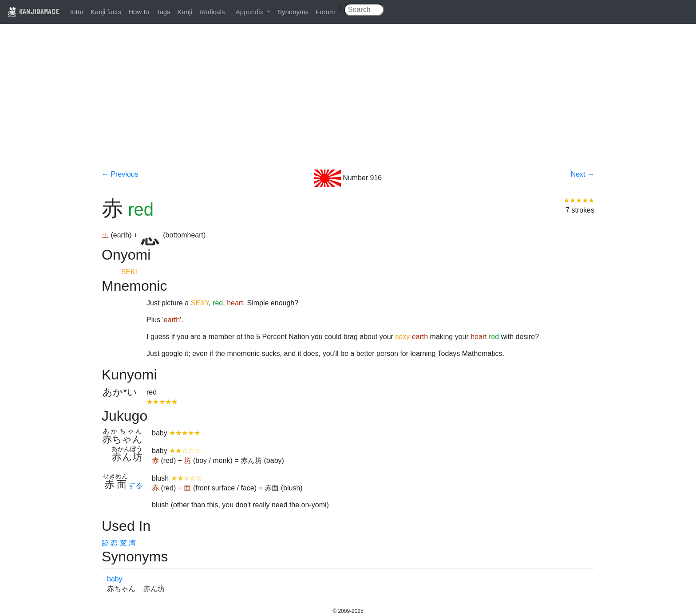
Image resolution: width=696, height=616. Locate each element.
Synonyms (293, 12)
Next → (583, 174)
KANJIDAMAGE (33, 11)
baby (115, 579)
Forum (325, 12)
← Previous (120, 174)
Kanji (185, 12)
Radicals (212, 12)
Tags (163, 12)
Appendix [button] (250, 12)
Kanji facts (106, 12)
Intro (77, 12)
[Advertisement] (348, 103)
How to (139, 12)
